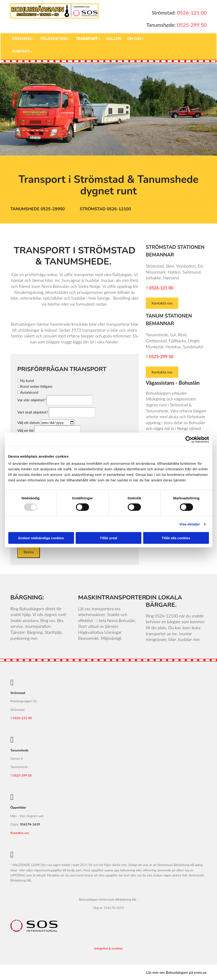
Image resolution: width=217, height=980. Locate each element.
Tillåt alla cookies (176, 538)
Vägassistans (54, 39)
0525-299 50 (192, 25)
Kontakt (21, 51)
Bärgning (22, 39)
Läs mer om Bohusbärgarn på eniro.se (176, 972)
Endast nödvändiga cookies (41, 538)
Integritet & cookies (108, 948)
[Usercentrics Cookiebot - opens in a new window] (189, 439)
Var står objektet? (31, 400)
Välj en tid (25, 430)
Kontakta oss (20, 833)
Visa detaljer (190, 524)
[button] (38, 209)
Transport (87, 39)
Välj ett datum (29, 422)
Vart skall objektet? (33, 412)
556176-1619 (30, 824)
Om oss (134, 39)
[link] (25, 40)
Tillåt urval (108, 538)
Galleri (114, 39)
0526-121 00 (192, 13)
